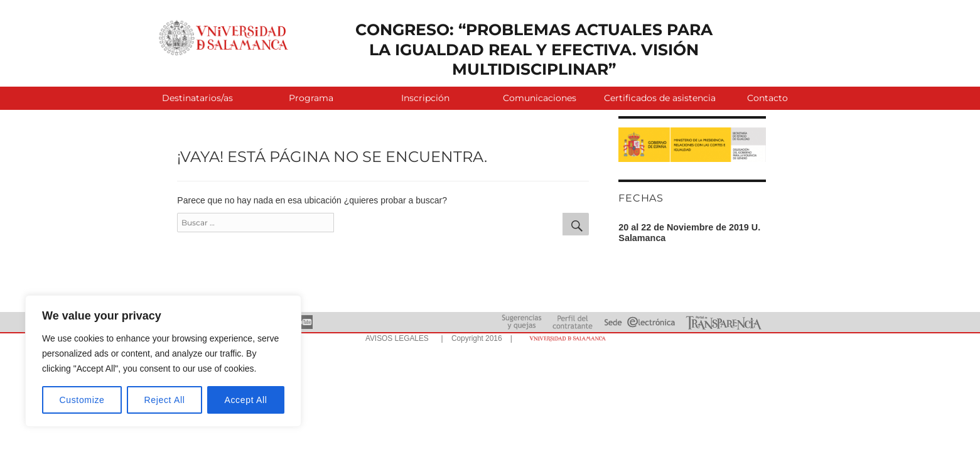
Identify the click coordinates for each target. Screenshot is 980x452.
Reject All (165, 400)
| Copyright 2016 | (475, 338)
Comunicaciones (540, 98)
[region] (163, 361)
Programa (311, 98)
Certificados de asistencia (657, 98)
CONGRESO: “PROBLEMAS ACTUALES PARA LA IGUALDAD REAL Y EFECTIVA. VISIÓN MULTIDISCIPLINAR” (534, 49)
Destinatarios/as (197, 98)
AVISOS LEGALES (397, 338)
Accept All (245, 400)
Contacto (767, 98)
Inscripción (425, 98)
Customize (82, 400)
